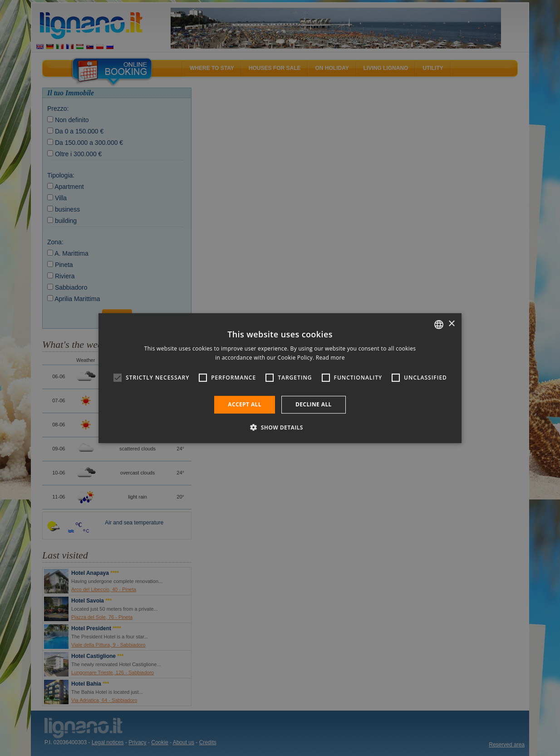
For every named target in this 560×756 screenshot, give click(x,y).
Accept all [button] (245, 404)
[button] (280, 427)
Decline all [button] (314, 404)
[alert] (280, 378)
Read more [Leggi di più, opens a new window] (330, 358)
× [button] (451, 324)
